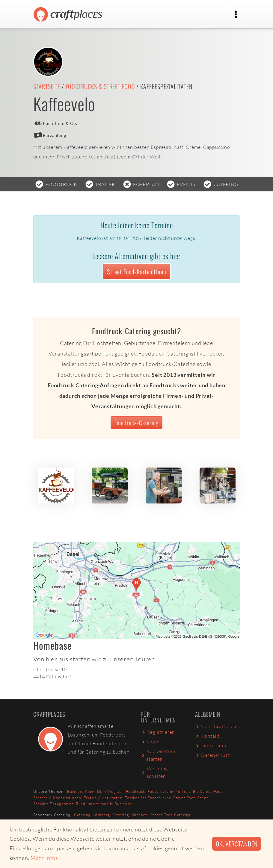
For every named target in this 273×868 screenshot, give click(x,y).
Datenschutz (213, 755)
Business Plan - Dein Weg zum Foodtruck (106, 791)
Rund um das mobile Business (104, 804)
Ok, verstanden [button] (237, 844)
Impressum (211, 745)
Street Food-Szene (191, 798)
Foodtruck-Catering (136, 423)
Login (150, 742)
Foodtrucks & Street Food (100, 86)
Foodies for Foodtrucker (148, 798)
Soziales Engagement (53, 804)
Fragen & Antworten (103, 798)
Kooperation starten (158, 755)
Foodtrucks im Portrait (169, 791)
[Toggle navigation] (236, 14)
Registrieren (158, 732)
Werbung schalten (155, 772)
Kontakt (208, 736)
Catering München (130, 815)
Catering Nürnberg (92, 815)
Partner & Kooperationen (57, 798)
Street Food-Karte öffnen (137, 272)
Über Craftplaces (218, 726)
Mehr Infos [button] (44, 858)
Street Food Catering (170, 815)
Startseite (47, 86)
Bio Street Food (208, 791)
